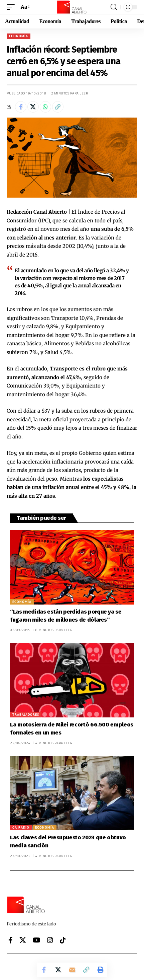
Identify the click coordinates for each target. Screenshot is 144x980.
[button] (12, 7)
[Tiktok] (63, 940)
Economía (19, 36)
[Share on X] (33, 107)
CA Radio (21, 827)
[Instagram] (50, 940)
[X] (23, 940)
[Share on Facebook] (21, 107)
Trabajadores (26, 715)
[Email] (72, 970)
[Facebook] (11, 940)
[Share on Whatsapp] (45, 107)
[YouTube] (37, 940)
